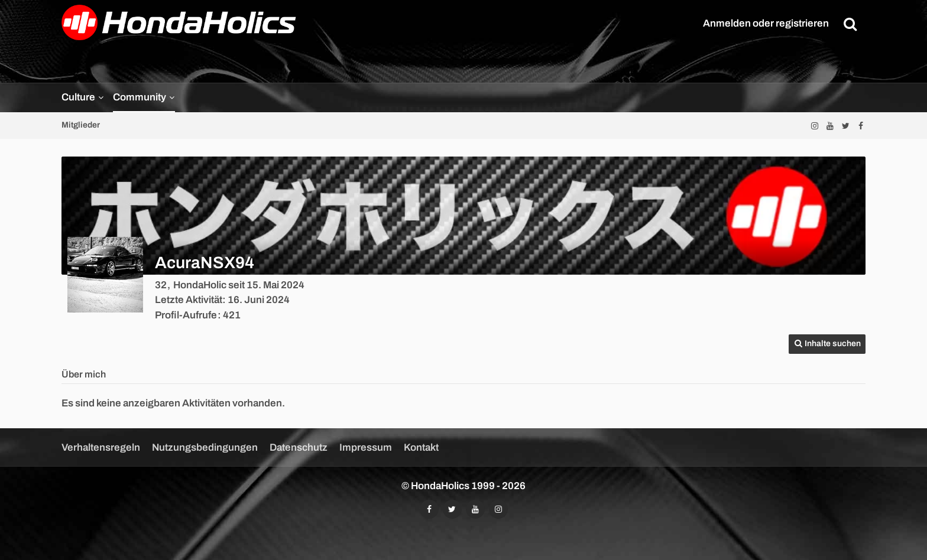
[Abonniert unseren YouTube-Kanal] (830, 126)
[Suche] (850, 24)
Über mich (84, 374)
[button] (827, 344)
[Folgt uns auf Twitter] (845, 126)
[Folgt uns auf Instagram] (815, 126)
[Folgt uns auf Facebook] (861, 126)
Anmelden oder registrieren (766, 23)
